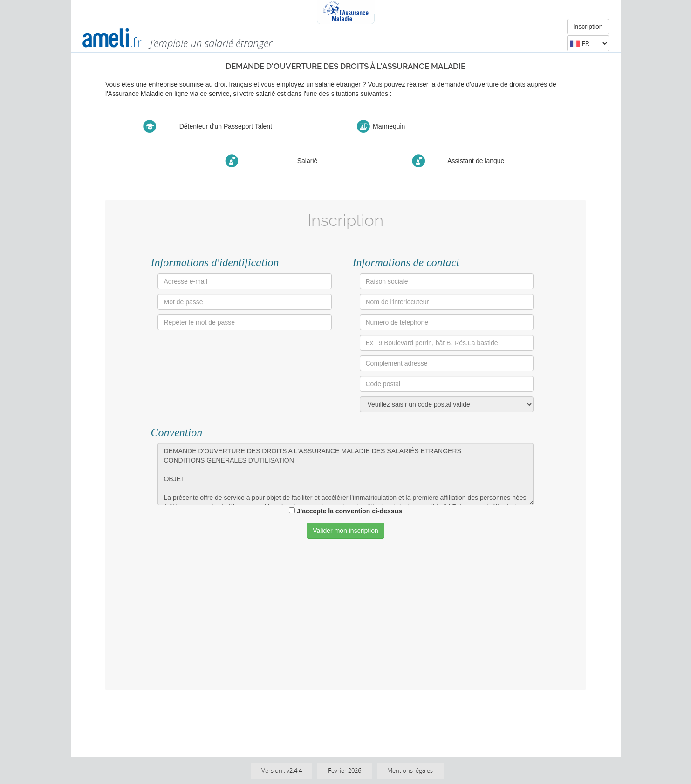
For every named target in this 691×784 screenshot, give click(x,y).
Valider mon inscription (345, 531)
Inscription (588, 27)
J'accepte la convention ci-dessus (349, 511)
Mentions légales (410, 771)
